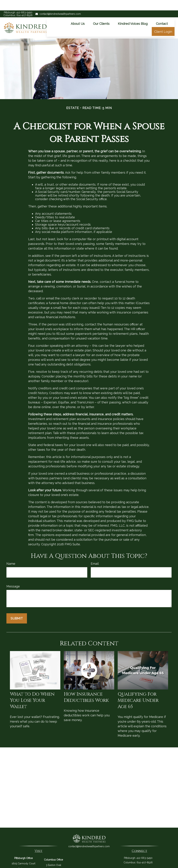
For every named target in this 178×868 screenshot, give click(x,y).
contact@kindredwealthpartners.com (58, 3)
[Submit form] (17, 608)
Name (11, 553)
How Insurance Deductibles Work (86, 687)
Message (13, 576)
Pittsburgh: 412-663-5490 (18, 2)
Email (95, 553)
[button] (78, 13)
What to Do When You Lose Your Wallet (32, 690)
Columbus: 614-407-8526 (18, 5)
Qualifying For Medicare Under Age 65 (138, 690)
